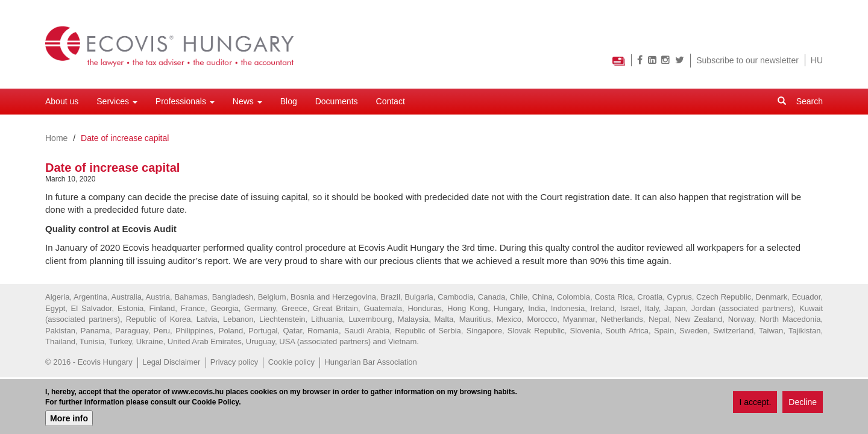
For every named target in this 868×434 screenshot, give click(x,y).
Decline (803, 403)
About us (62, 101)
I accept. (755, 403)
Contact (391, 101)
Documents (337, 101)
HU (817, 60)
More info (69, 418)
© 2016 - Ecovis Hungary (89, 362)
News (247, 101)
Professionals (185, 101)
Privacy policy (234, 362)
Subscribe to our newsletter (747, 60)
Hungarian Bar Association (370, 362)
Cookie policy (291, 362)
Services (117, 101)
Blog (289, 101)
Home (56, 138)
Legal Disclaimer (171, 362)
